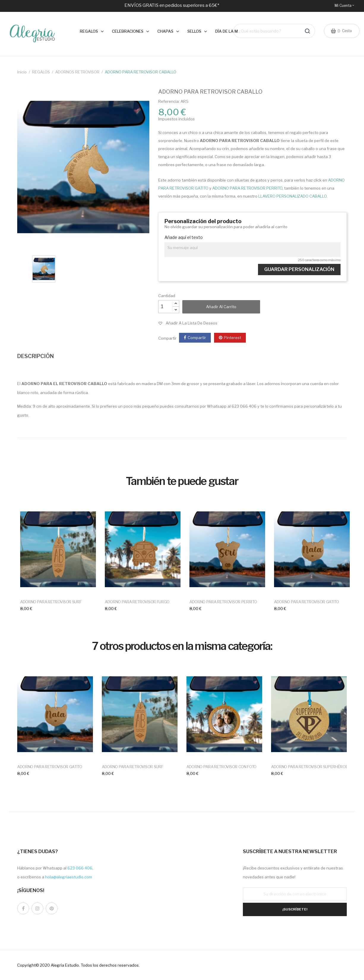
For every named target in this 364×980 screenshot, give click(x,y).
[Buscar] (274, 31)
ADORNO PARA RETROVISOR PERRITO (223, 602)
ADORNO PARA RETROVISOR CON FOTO (221, 767)
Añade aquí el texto (184, 237)
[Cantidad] (165, 307)
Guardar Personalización (299, 269)
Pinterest (232, 338)
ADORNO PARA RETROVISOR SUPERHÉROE (309, 767)
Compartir (197, 338)
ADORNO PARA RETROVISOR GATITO (307, 602)
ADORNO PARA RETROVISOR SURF (51, 602)
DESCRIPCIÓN (35, 356)
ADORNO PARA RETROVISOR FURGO (137, 602)
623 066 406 (80, 868)
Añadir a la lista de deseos (192, 323)
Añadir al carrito (221, 307)
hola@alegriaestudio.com (69, 877)
